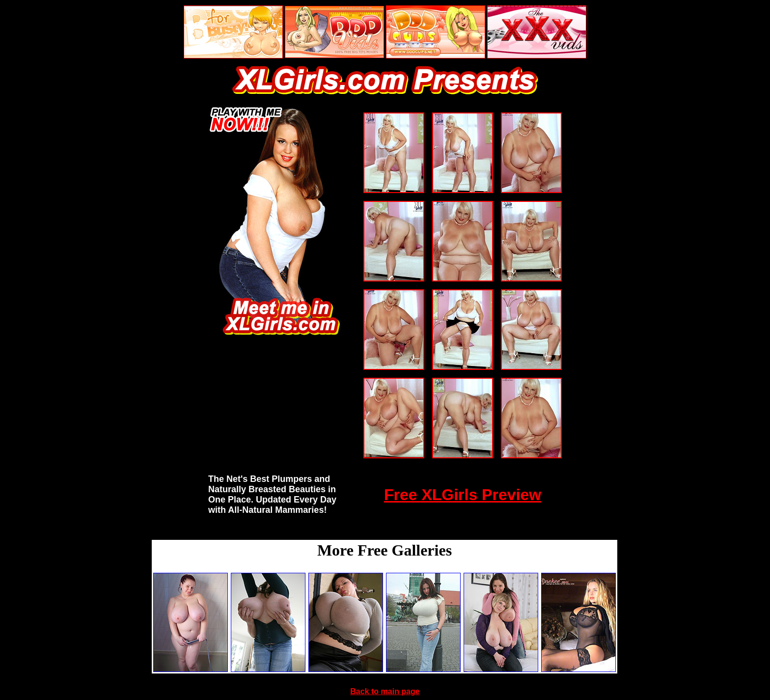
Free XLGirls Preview (463, 495)
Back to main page (385, 691)
